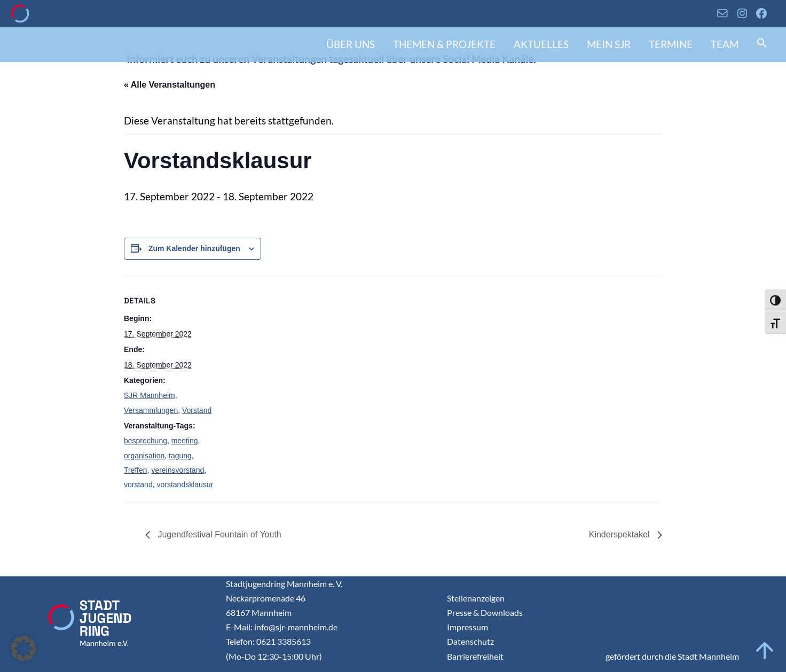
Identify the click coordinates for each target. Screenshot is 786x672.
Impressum (467, 627)
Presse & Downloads (485, 612)
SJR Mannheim (150, 395)
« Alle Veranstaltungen (170, 85)
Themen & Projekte (444, 44)
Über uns (351, 44)
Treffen (136, 470)
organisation (144, 456)
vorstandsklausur (185, 485)
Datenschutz (470, 641)
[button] (762, 44)
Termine (671, 44)
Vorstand (197, 410)
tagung (180, 456)
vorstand (138, 485)
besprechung (146, 441)
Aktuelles (541, 44)
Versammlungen (151, 410)
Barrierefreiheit (475, 656)
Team (725, 44)
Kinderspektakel (620, 534)
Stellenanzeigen (476, 598)
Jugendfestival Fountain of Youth (218, 534)
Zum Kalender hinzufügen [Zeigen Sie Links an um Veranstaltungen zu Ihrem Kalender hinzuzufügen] (194, 248)
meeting (185, 441)
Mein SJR (609, 44)
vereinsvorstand (178, 470)
